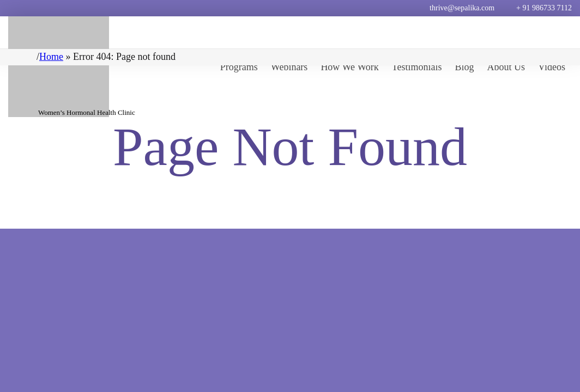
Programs (239, 67)
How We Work (349, 67)
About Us (506, 67)
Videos (552, 67)
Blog (465, 67)
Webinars (289, 67)
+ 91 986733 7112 (544, 8)
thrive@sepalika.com (462, 8)
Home (51, 57)
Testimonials (417, 67)
